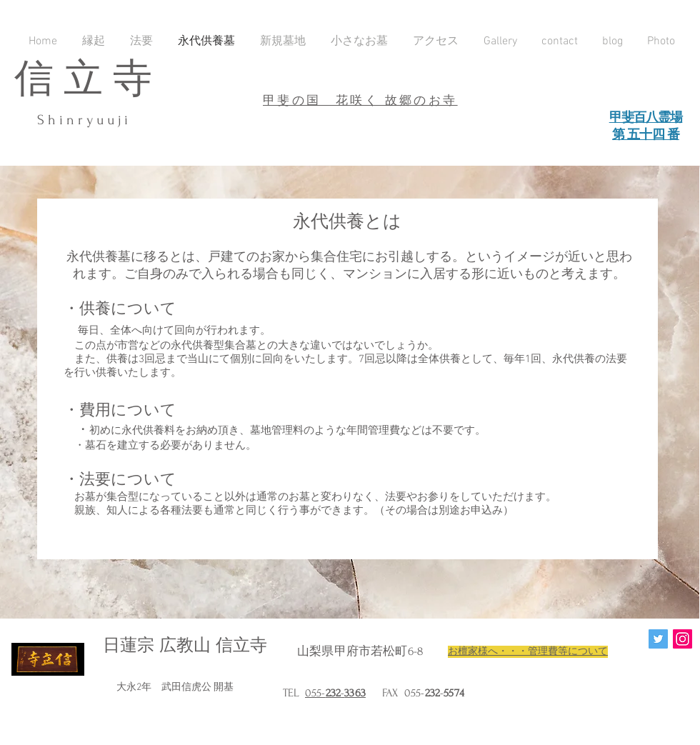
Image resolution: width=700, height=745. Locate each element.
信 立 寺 (83, 80)
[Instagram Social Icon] (682, 639)
